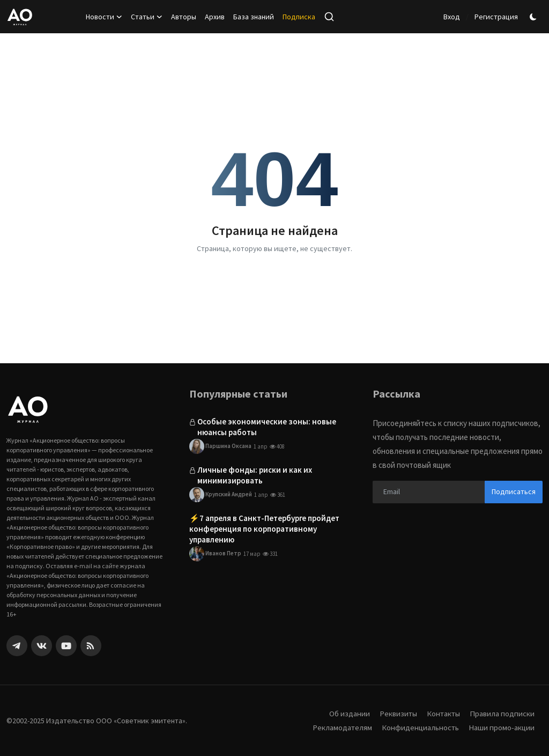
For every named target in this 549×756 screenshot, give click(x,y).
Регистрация (496, 17)
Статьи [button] (147, 17)
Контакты (442, 713)
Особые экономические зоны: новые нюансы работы (267, 427)
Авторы (184, 17)
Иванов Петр (215, 554)
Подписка (299, 17)
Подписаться (514, 491)
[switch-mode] (535, 17)
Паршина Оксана (220, 446)
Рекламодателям (340, 727)
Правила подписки (502, 713)
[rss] (91, 646)
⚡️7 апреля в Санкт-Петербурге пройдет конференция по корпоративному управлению (264, 529)
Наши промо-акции (501, 727)
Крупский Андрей (221, 495)
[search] (329, 17)
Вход (452, 17)
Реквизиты (396, 713)
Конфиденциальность (419, 727)
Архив (215, 17)
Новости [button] (104, 17)
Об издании (347, 713)
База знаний (254, 17)
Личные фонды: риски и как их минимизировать (255, 475)
